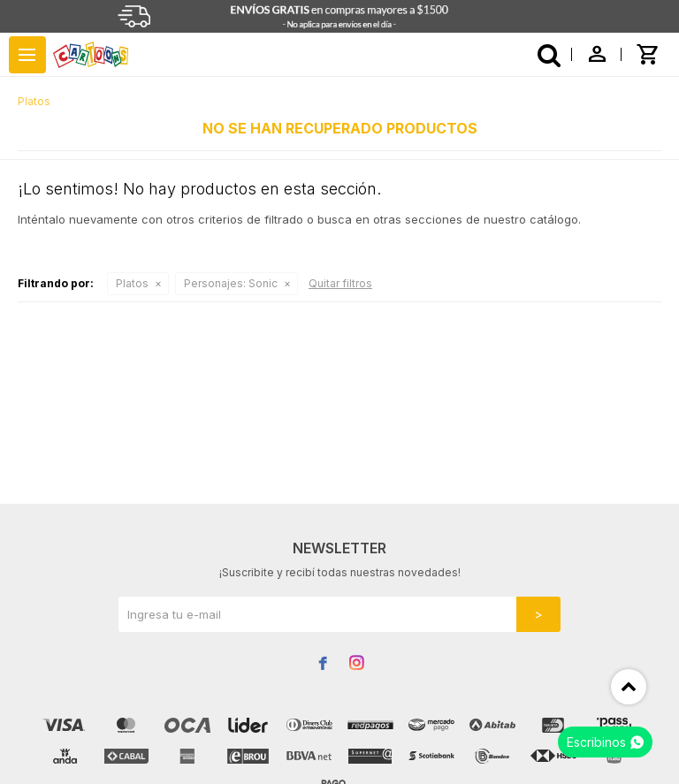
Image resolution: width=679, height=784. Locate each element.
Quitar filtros (340, 283)
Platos (132, 283)
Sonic (231, 283)
